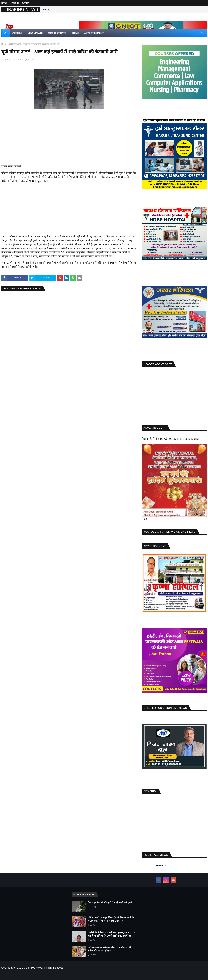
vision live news (33, 968)
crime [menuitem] (75, 33)
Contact (26, 3)
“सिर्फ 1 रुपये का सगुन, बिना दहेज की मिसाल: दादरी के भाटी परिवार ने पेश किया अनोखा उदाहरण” (111, 919)
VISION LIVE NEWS (13, 60)
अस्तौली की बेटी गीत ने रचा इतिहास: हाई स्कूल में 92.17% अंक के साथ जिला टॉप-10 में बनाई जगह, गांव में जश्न (112, 934)
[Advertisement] (69, 140)
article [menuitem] (17, 33)
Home (4, 3)
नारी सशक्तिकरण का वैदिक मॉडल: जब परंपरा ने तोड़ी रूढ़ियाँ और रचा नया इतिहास (110, 949)
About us (15, 3)
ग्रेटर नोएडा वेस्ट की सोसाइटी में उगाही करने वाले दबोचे (110, 903)
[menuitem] (6, 33)
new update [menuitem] (35, 33)
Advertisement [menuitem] (94, 33)
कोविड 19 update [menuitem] (57, 33)
